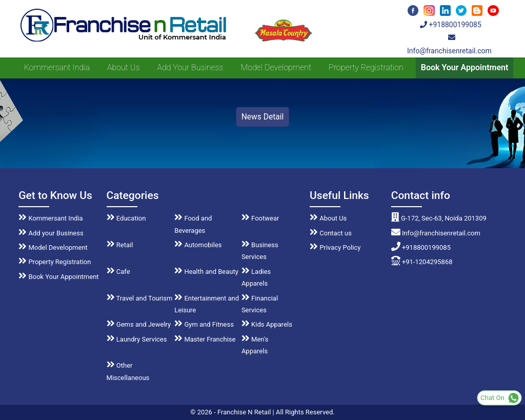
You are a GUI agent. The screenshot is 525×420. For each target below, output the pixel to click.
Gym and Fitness (204, 324)
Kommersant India (57, 67)
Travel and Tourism (140, 298)
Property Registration (366, 67)
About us (123, 67)
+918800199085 (451, 25)
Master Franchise (205, 339)
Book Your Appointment (465, 67)
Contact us (331, 233)
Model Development (276, 67)
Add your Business (190, 67)
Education (126, 218)
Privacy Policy (335, 247)
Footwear (260, 218)
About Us (328, 218)
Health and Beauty (206, 272)
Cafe (118, 272)
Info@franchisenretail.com (436, 233)
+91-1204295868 (422, 262)
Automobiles (198, 245)
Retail (120, 245)
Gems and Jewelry (139, 324)
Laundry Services (137, 339)
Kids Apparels (267, 324)
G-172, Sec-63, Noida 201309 (439, 218)
